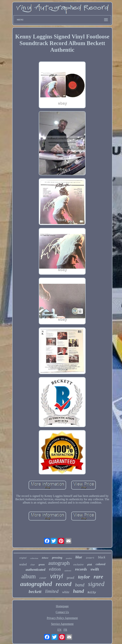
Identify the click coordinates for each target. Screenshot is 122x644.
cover (43, 578)
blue (79, 557)
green (42, 565)
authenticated (36, 570)
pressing (57, 558)
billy (92, 593)
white (66, 592)
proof (70, 578)
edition (55, 569)
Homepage (62, 606)
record (64, 584)
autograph (59, 563)
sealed (23, 564)
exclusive (79, 564)
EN (59, 630)
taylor (84, 577)
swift (95, 569)
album (29, 576)
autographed (36, 584)
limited (52, 591)
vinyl (56, 576)
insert (90, 558)
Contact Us (62, 612)
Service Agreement (62, 624)
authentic (68, 571)
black (102, 557)
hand (79, 591)
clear (33, 565)
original (23, 558)
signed (96, 584)
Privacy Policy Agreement (62, 618)
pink (90, 565)
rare (98, 577)
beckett (35, 592)
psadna (69, 558)
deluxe (45, 558)
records (81, 569)
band (80, 585)
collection (34, 558)
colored (100, 564)
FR (65, 630)
